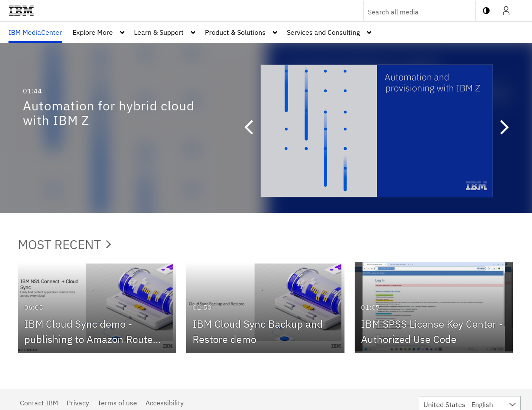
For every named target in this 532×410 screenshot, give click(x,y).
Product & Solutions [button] (235, 32)
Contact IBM (39, 403)
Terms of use (117, 403)
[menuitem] (35, 32)
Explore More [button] (93, 32)
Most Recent (64, 244)
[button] (252, 128)
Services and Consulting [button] (323, 32)
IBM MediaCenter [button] (35, 32)
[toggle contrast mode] (486, 11)
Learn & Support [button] (159, 32)
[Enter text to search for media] (410, 12)
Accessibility (165, 403)
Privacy (78, 403)
